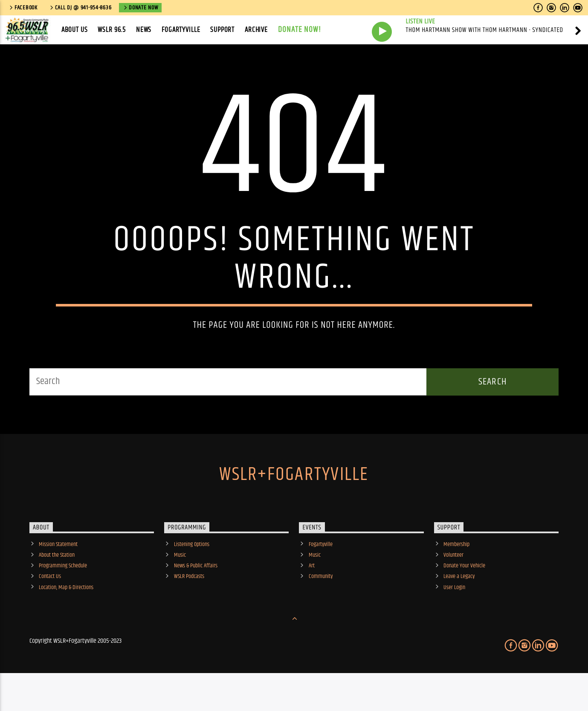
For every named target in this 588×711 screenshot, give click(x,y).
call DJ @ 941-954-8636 (80, 8)
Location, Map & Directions (66, 615)
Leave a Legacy (459, 604)
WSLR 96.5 (112, 30)
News (144, 30)
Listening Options (192, 572)
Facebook (23, 8)
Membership (456, 572)
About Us (75, 30)
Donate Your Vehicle (464, 593)
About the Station (57, 583)
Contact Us (50, 604)
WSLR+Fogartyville (294, 502)
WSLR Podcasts (189, 604)
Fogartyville (181, 30)
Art (312, 593)
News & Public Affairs (196, 593)
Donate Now (140, 8)
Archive (256, 30)
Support (222, 30)
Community (321, 604)
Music (180, 583)
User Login (454, 615)
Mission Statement (58, 572)
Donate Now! (300, 30)
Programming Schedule (63, 593)
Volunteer (453, 583)
